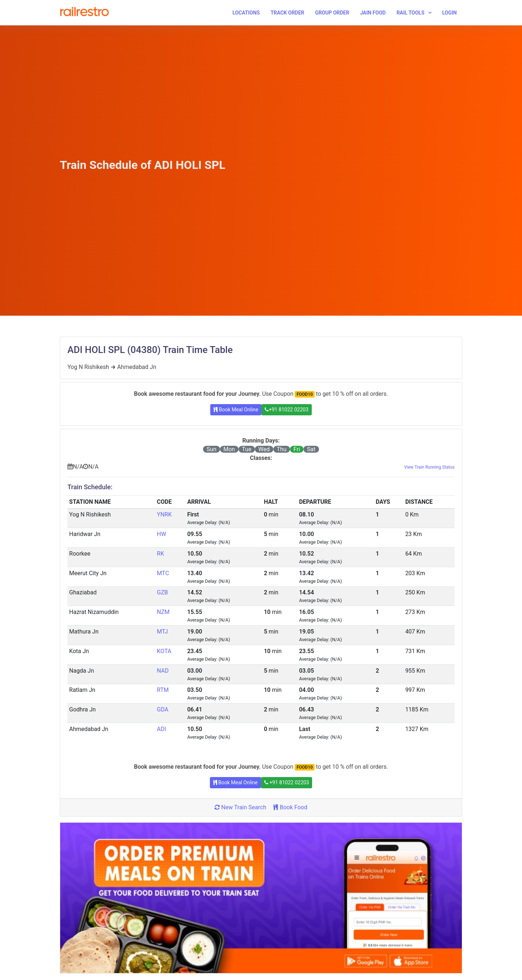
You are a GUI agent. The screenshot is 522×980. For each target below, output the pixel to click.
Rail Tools (411, 13)
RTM (163, 690)
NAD (163, 671)
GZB (162, 592)
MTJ (162, 632)
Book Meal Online (236, 410)
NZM (163, 612)
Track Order (287, 13)
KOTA (164, 651)
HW (162, 534)
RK (161, 554)
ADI (161, 729)
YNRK (164, 514)
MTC (163, 573)
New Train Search (240, 807)
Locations (246, 13)
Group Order (332, 13)
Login (449, 13)
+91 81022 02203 (286, 410)
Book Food (290, 807)
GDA (163, 709)
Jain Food (373, 13)
